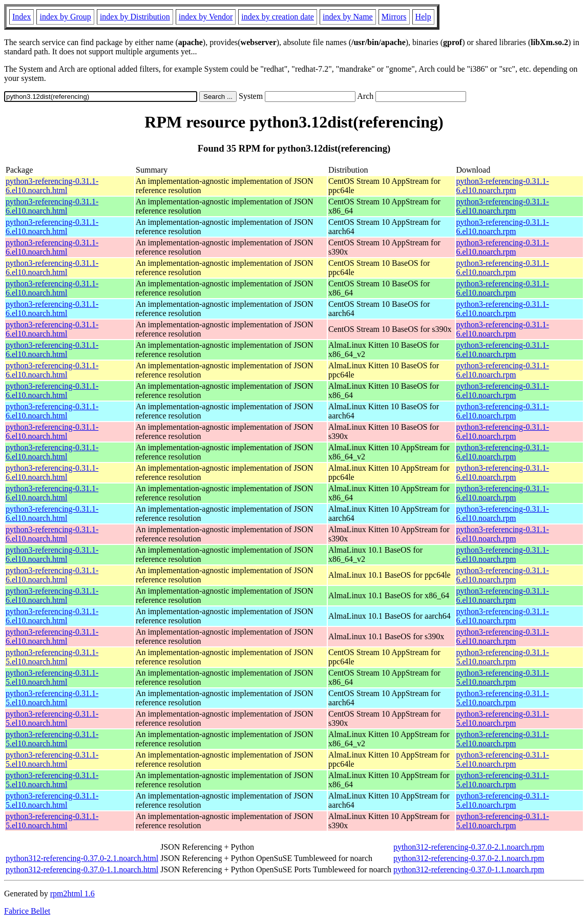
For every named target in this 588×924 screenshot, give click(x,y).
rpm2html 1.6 (72, 894)
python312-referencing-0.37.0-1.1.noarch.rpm (469, 869)
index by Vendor (206, 17)
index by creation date (278, 17)
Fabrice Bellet (27, 911)
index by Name (348, 17)
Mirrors (394, 17)
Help (423, 17)
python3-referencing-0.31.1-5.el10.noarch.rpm (503, 657)
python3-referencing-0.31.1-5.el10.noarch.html (52, 657)
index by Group (65, 17)
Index (22, 17)
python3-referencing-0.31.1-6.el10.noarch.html (52, 186)
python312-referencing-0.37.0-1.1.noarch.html (82, 869)
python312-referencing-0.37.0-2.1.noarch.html (82, 858)
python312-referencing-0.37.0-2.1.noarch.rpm (469, 847)
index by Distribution (135, 17)
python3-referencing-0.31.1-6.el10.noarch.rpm (503, 186)
